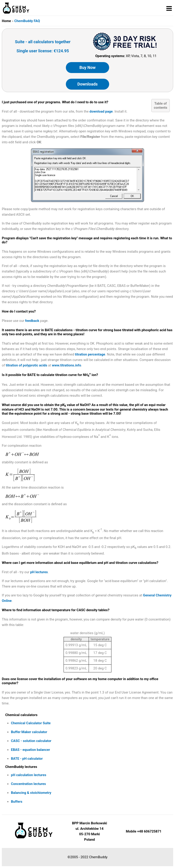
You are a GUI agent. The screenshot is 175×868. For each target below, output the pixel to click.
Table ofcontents (161, 106)
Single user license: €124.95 (43, 51)
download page (101, 111)
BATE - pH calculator (27, 759)
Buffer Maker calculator (29, 732)
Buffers (17, 802)
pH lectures (39, 572)
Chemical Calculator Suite (31, 723)
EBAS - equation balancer (31, 750)
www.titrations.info (67, 365)
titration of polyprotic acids (27, 365)
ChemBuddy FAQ (27, 21)
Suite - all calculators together (43, 42)
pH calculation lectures (29, 775)
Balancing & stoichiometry (31, 793)
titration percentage (90, 354)
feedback (32, 321)
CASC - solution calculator (31, 741)
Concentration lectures (28, 784)
